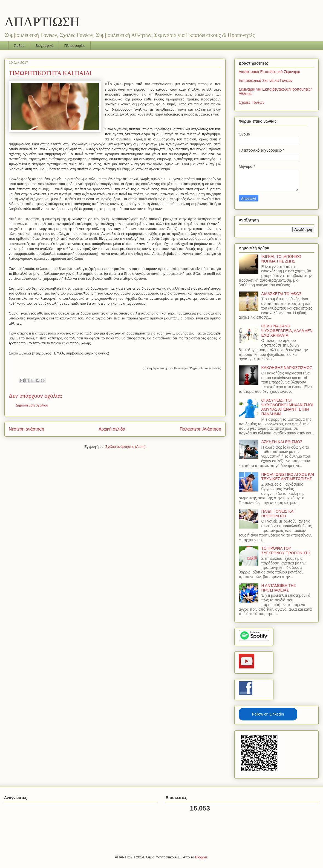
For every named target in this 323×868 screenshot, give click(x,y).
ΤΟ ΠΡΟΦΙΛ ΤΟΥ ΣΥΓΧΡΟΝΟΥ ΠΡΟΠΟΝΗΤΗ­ (286, 551)
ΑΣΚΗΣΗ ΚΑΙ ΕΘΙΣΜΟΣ (282, 442)
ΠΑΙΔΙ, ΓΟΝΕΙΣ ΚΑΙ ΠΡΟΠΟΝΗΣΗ (278, 514)
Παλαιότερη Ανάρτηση (200, 429)
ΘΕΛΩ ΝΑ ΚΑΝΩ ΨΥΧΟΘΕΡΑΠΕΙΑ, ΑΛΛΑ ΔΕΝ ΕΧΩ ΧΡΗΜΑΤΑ (287, 331)
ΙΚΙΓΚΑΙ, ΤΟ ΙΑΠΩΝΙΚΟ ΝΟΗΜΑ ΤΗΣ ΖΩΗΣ (281, 259)
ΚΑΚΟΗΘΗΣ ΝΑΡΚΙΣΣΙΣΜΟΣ (287, 368)
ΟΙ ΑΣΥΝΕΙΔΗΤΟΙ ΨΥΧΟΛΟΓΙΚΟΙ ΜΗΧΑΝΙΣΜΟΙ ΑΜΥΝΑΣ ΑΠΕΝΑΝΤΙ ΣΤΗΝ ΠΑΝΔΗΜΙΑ (287, 407)
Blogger (201, 857)
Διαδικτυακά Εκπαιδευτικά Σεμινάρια (269, 72)
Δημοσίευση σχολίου (32, 405)
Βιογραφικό (44, 46)
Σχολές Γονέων (252, 102)
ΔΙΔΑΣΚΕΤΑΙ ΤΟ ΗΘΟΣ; (282, 294)
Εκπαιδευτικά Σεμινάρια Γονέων (266, 80)
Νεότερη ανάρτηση (26, 429)
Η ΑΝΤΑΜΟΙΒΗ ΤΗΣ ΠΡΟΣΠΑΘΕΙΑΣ (279, 588)
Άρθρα (19, 46)
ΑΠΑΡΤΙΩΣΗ (42, 22)
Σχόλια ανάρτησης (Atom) (126, 447)
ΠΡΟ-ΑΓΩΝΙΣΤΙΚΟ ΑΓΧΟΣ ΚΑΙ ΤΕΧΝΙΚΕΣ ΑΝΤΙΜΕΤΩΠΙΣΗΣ (288, 477)
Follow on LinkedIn (268, 714)
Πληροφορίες (75, 46)
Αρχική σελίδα (112, 429)
